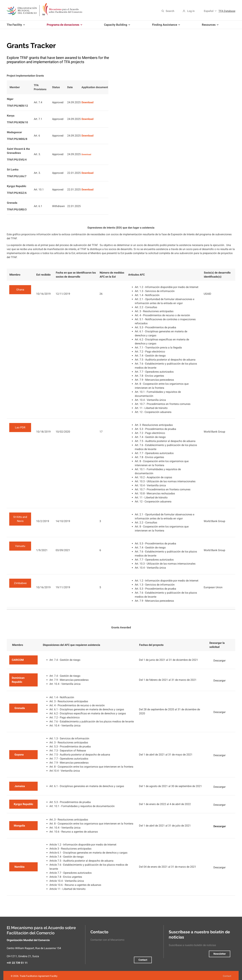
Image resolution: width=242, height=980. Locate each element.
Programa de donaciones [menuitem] (64, 26)
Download (87, 102)
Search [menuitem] (170, 11)
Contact (143, 960)
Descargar (219, 661)
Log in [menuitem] (191, 11)
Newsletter (220, 954)
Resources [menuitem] (209, 26)
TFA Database (227, 11)
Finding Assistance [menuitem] (165, 26)
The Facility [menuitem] (16, 26)
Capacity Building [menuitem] (116, 26)
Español (209, 11)
